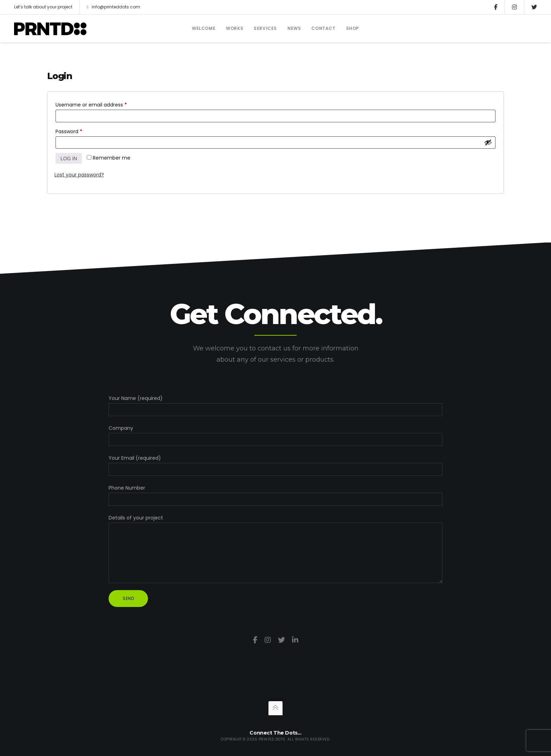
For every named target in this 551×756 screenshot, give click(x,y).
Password (79, 131)
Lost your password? (79, 175)
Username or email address (102, 104)
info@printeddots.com (114, 7)
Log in (69, 159)
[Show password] (488, 142)
